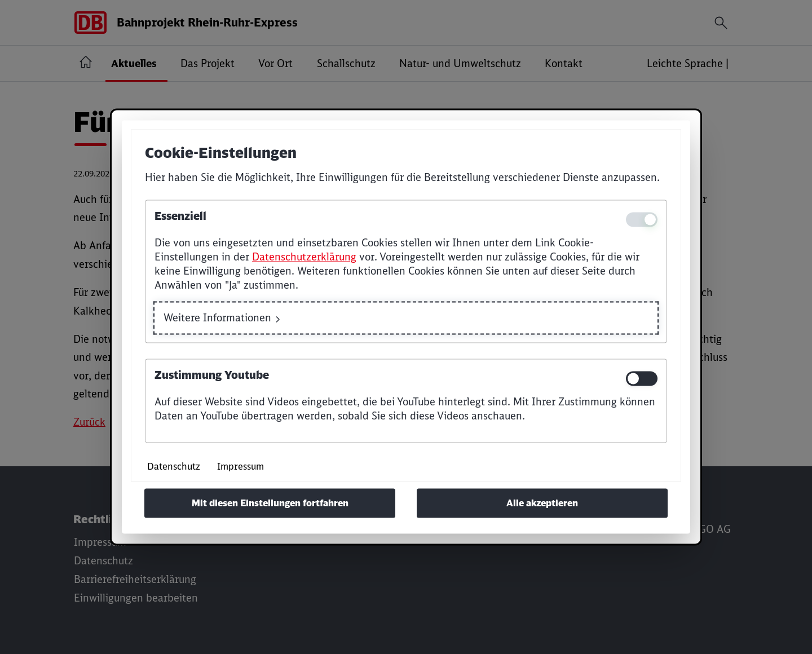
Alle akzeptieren (542, 503)
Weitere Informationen (217, 318)
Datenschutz (174, 467)
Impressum (240, 467)
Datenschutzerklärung (304, 257)
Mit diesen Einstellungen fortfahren (270, 503)
